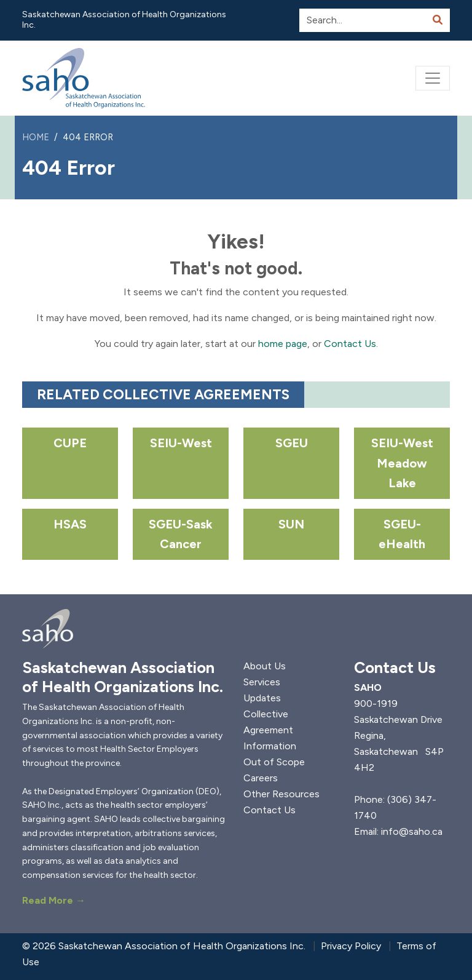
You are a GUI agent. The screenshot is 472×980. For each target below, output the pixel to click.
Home (36, 137)
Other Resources (281, 794)
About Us (265, 666)
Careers (261, 778)
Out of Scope (274, 762)
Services (262, 682)
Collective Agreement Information (270, 730)
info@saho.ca (412, 831)
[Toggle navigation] (433, 78)
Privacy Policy (351, 946)
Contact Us (350, 344)
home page (283, 344)
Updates (262, 698)
